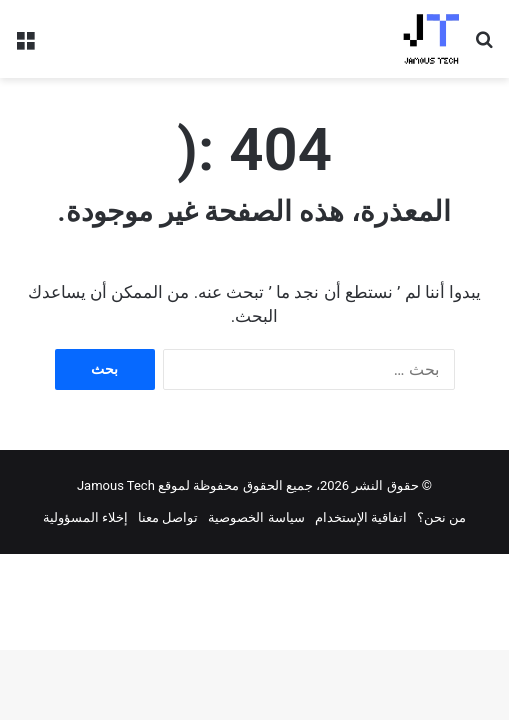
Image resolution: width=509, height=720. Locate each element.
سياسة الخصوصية (256, 517)
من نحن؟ (441, 517)
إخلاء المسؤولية (85, 517)
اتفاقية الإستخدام (361, 517)
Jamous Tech (116, 485)
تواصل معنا (168, 517)
